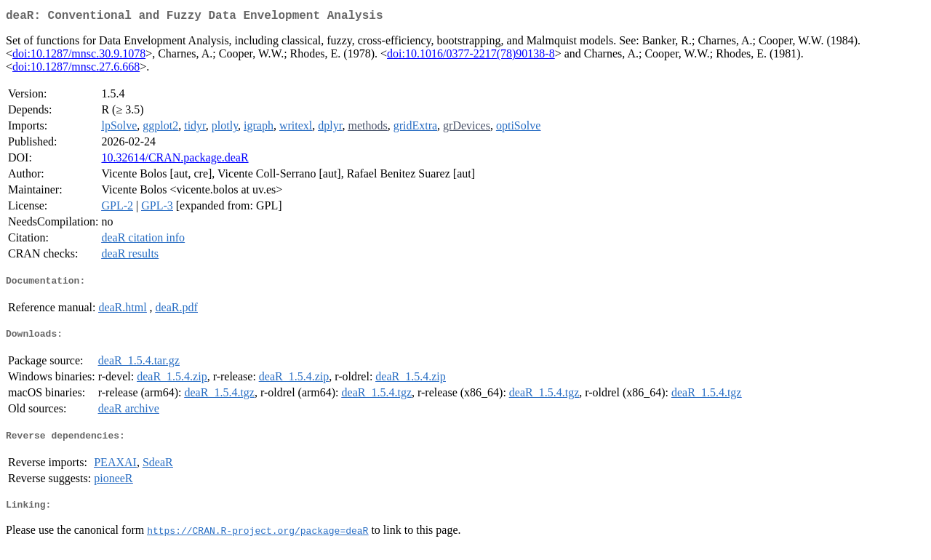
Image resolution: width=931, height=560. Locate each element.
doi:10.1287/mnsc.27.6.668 (76, 69)
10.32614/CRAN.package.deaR (175, 160)
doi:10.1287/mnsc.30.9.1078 (79, 56)
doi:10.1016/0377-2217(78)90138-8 (471, 56)
